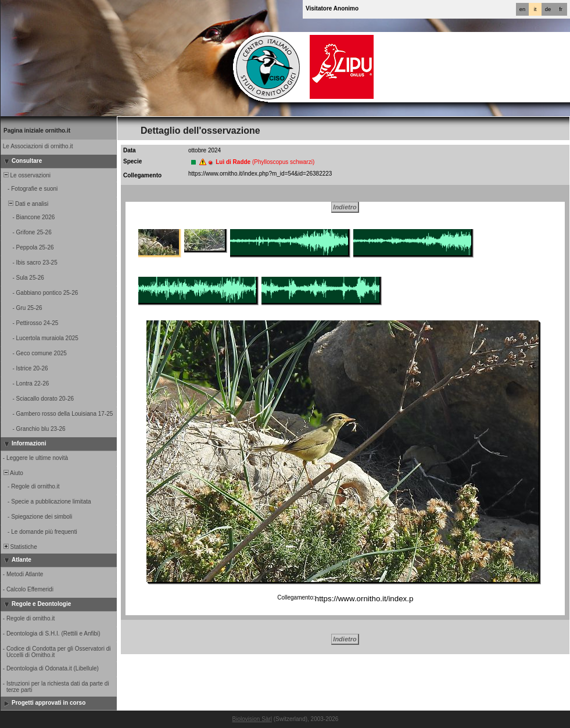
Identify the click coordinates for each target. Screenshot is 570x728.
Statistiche (19, 547)
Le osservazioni (26, 175)
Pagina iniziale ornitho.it (37, 131)
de (548, 9)
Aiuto (12, 473)
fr (561, 9)
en (522, 9)
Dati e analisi (25, 204)
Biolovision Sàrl (252, 719)
